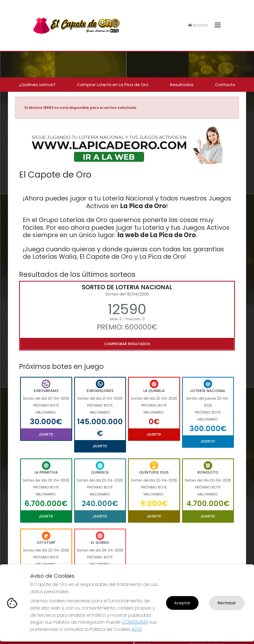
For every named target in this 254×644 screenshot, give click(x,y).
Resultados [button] (182, 85)
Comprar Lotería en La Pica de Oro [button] (113, 85)
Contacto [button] (225, 85)
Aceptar (182, 603)
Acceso (198, 25)
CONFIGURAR (135, 622)
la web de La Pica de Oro (157, 235)
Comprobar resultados (127, 344)
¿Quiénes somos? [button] (37, 85)
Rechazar (227, 603)
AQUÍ (137, 629)
